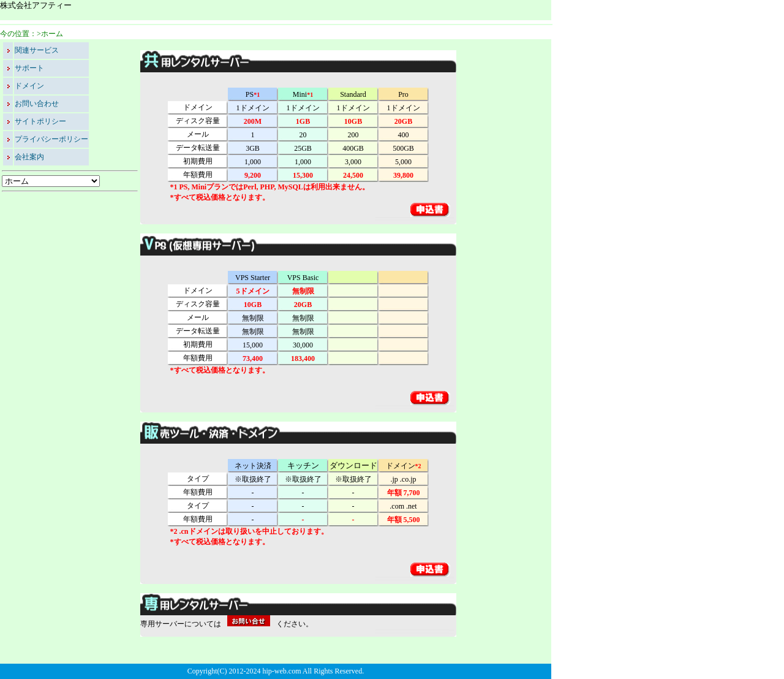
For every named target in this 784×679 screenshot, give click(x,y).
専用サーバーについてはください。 (227, 624)
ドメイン (29, 86)
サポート (29, 68)
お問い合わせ (37, 104)
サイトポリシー (40, 121)
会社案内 (29, 157)
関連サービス (37, 50)
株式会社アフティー (36, 5)
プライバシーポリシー (51, 139)
